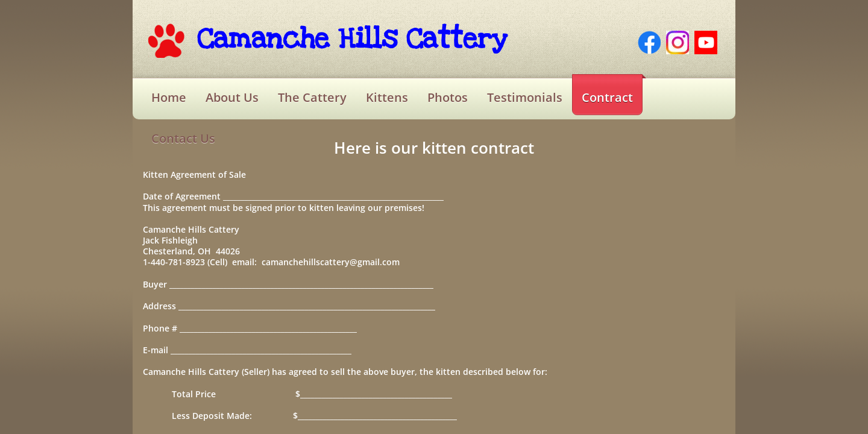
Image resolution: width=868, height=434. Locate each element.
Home (169, 97)
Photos (448, 97)
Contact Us (183, 138)
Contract (607, 97)
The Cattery (312, 97)
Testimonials (525, 97)
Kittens (387, 97)
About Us (232, 97)
